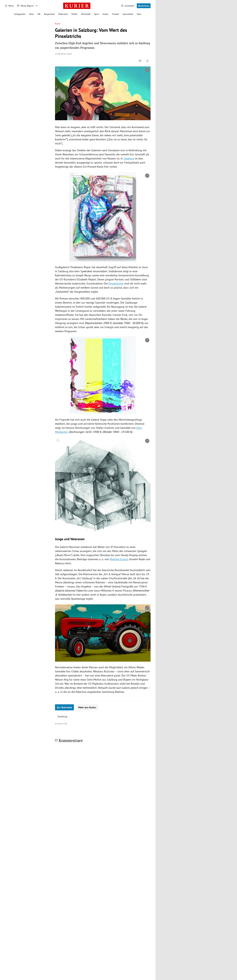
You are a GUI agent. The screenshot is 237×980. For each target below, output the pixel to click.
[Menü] (9, 6)
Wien (32, 14)
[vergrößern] (147, 70)
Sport (97, 14)
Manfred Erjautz (119, 559)
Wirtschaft (86, 14)
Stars (139, 14)
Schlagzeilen (20, 14)
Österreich (63, 14)
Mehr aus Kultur (87, 707)
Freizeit (116, 14)
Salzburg (129, 158)
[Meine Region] (25, 6)
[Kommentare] (140, 61)
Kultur (106, 14)
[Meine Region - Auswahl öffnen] (37, 6)
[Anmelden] (128, 6)
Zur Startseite (64, 707)
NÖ (39, 14)
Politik (74, 14)
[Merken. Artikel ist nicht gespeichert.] (148, 61)
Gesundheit (128, 14)
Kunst (58, 24)
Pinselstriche (116, 283)
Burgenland (49, 14)
